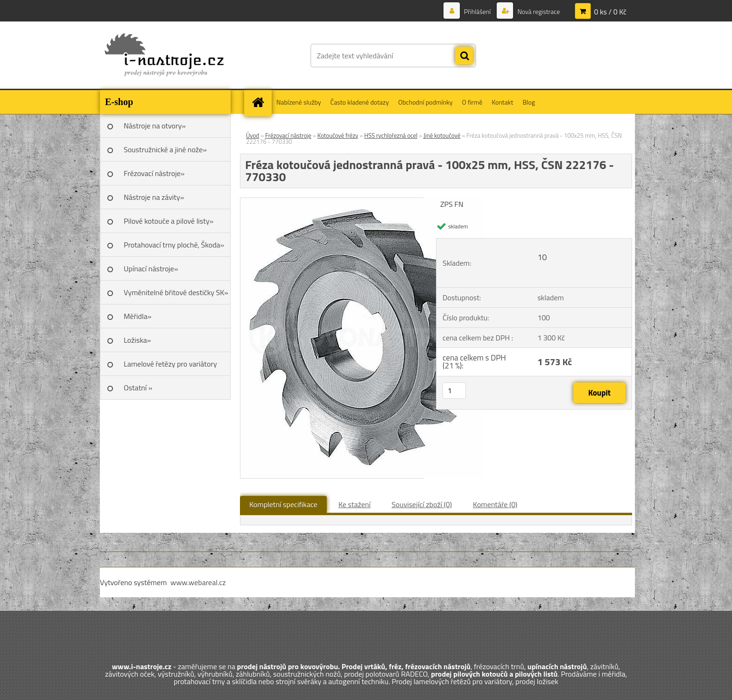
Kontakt (502, 102)
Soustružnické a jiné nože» (165, 149)
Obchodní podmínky (426, 102)
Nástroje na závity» (154, 197)
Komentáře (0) (495, 504)
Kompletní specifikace (283, 504)
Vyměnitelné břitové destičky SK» (176, 292)
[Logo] (164, 56)
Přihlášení (478, 11)
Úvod (253, 135)
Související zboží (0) (422, 504)
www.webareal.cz (198, 582)
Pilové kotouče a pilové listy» (169, 221)
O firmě (472, 102)
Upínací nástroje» (151, 269)
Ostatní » (138, 388)
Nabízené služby (299, 102)
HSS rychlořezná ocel (391, 135)
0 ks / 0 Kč (610, 12)
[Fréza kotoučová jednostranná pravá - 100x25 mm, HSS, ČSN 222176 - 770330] (362, 202)
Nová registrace (538, 11)
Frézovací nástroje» (154, 173)
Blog (528, 102)
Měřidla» (137, 316)
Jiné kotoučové (442, 135)
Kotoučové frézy (338, 135)
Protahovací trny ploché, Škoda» (174, 245)
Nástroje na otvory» (155, 126)
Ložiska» (137, 340)
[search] (464, 56)
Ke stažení (355, 504)
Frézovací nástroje (288, 135)
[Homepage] (261, 102)
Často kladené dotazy (360, 102)
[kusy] (454, 391)
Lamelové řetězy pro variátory (170, 364)
